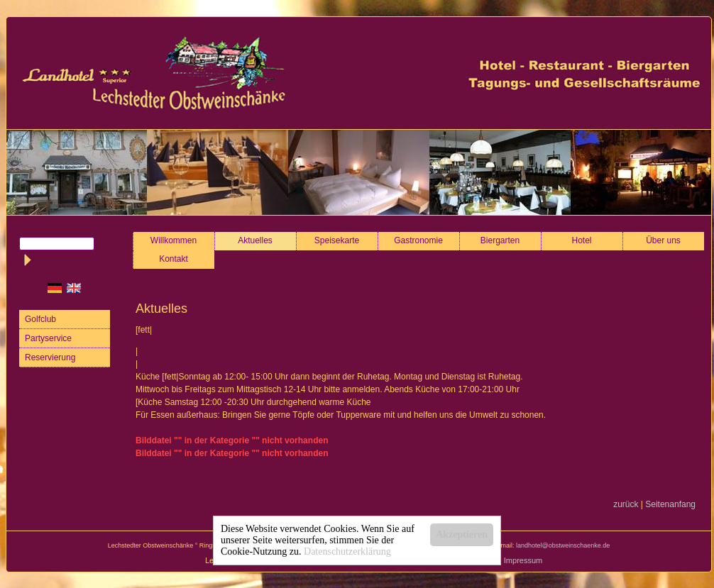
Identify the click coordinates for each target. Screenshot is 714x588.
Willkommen (174, 240)
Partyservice (48, 338)
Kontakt (174, 259)
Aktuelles (255, 240)
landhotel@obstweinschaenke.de (563, 545)
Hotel (582, 240)
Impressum (523, 560)
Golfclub (40, 319)
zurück (626, 504)
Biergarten (500, 240)
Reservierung (50, 357)
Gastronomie (418, 240)
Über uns (663, 240)
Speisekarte (337, 240)
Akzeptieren (462, 534)
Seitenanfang (670, 504)
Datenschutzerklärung (347, 551)
